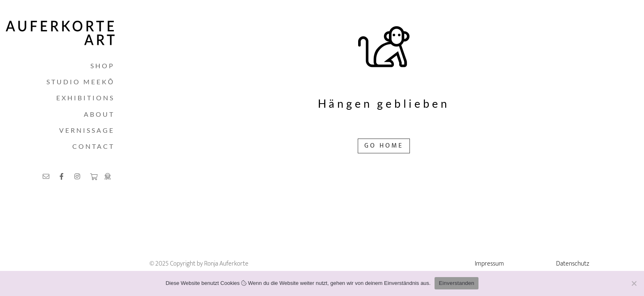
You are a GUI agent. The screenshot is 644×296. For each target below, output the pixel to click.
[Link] (47, 176)
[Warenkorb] (93, 177)
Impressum (489, 264)
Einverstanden (456, 283)
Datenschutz (573, 264)
